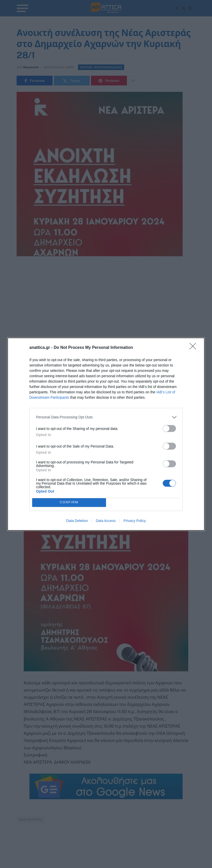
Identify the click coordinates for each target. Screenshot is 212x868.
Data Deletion (77, 521)
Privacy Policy (135, 521)
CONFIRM (69, 502)
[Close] (194, 348)
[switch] (169, 429)
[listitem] (106, 417)
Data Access (106, 521)
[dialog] (106, 434)
